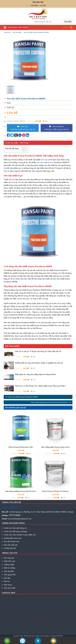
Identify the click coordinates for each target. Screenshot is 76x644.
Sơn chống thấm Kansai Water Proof (55, 447)
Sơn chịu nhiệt (9, 588)
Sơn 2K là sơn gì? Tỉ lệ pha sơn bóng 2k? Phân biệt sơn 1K (38, 351)
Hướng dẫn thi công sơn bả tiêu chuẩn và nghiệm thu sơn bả (39, 363)
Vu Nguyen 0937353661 (57, 636)
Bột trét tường (9, 568)
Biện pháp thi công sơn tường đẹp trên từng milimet (36, 374)
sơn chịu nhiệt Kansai (45, 162)
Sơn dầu (7, 578)
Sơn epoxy (8, 585)
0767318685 (15, 515)
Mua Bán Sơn (30, 636)
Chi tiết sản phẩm (11, 143)
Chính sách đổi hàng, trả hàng (15, 531)
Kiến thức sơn (9, 561)
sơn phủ (67, 185)
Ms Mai (14, 498)
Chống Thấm (9, 565)
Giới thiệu (34, 6)
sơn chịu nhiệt (47, 160)
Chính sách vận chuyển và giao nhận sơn (20, 535)
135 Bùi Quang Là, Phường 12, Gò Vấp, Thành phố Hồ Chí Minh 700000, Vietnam (41, 512)
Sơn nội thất (9, 571)
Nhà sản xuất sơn (11, 545)
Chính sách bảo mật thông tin (15, 528)
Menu (66, 27)
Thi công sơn (9, 558)
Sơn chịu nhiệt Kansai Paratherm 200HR (23, 397)
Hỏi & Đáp (24, 143)
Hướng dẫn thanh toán (13, 538)
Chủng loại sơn (10, 548)
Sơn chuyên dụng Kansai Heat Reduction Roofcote (49, 402)
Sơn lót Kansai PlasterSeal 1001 (21, 447)
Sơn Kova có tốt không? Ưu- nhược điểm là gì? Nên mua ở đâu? (40, 386)
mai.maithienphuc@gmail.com (20, 519)
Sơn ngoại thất (10, 575)
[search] (68, 22)
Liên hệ (43, 6)
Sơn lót (7, 581)
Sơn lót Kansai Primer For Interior (55, 491)
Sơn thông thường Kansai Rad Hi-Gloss (21, 491)
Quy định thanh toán (12, 541)
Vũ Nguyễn (30, 121)
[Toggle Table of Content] (23, 149)
